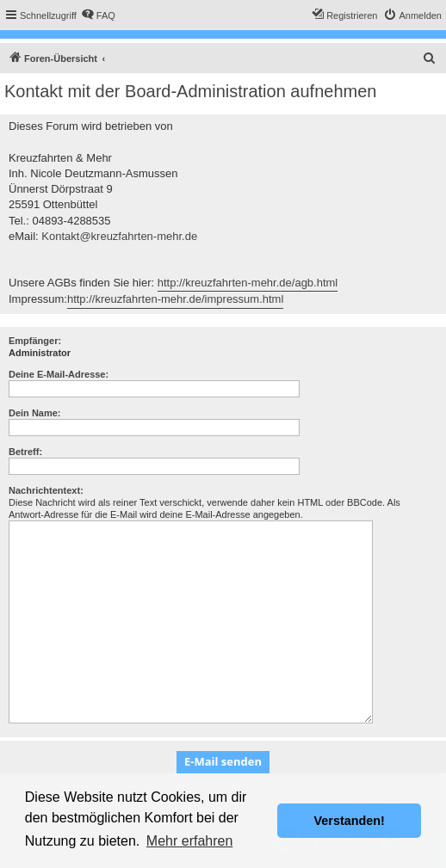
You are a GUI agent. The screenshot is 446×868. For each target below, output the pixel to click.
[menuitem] (98, 15)
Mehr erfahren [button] (190, 841)
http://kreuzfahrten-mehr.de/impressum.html (175, 299)
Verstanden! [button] (350, 821)
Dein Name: (35, 413)
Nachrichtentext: (46, 490)
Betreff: (25, 452)
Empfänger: (35, 341)
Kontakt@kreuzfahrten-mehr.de (119, 236)
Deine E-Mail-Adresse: (59, 374)
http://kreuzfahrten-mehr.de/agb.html (248, 283)
